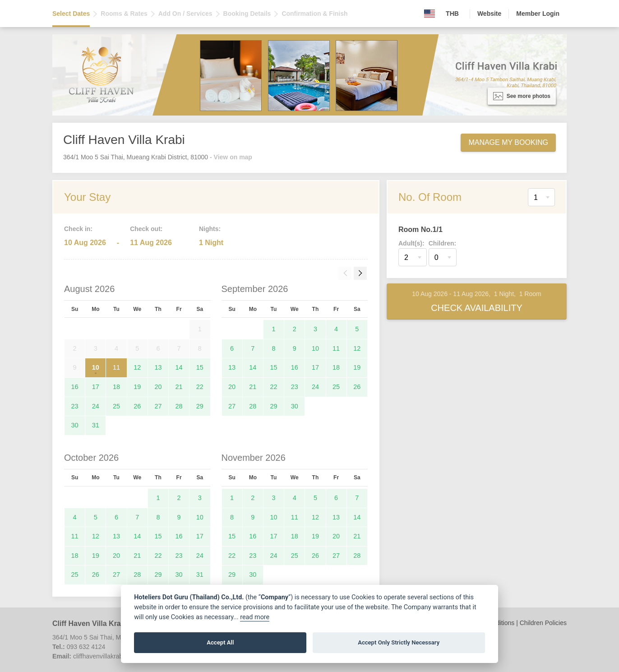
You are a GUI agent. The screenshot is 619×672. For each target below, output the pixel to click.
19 (137, 387)
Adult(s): (411, 243)
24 (96, 406)
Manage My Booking (508, 142)
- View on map (231, 157)
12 (137, 367)
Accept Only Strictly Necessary (399, 642)
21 (179, 387)
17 (96, 387)
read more (255, 617)
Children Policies (543, 623)
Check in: (78, 229)
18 (116, 387)
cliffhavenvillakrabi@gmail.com (116, 656)
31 (96, 425)
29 (200, 406)
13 (158, 367)
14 (179, 367)
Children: (442, 243)
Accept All (220, 642)
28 (179, 406)
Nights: (210, 229)
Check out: (146, 229)
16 (75, 387)
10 (96, 367)
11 (116, 367)
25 (116, 406)
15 (200, 367)
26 (137, 406)
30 (75, 425)
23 (75, 406)
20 (158, 387)
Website (489, 14)
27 (158, 406)
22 (200, 387)
